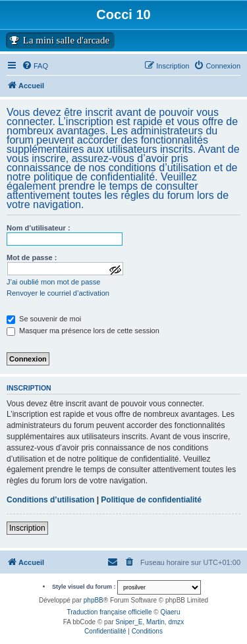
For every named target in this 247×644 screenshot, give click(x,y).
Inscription (27, 528)
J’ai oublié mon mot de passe (53, 282)
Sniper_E (129, 622)
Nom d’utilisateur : (39, 228)
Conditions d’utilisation (50, 500)
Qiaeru (170, 612)
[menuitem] (217, 66)
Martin (155, 622)
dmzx (176, 622)
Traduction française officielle (110, 612)
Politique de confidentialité (151, 500)
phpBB (94, 600)
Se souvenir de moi (44, 319)
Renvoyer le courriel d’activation (58, 293)
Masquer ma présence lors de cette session (83, 331)
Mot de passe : (32, 257)
